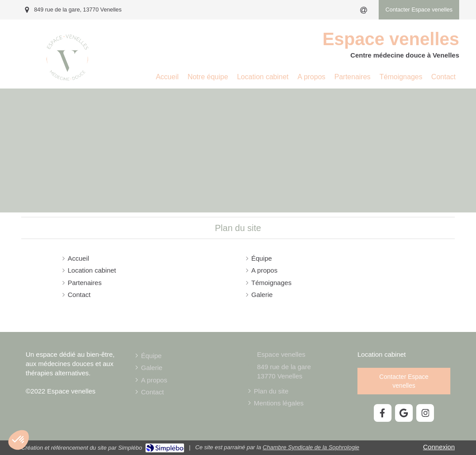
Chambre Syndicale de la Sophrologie (311, 447)
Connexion (439, 447)
